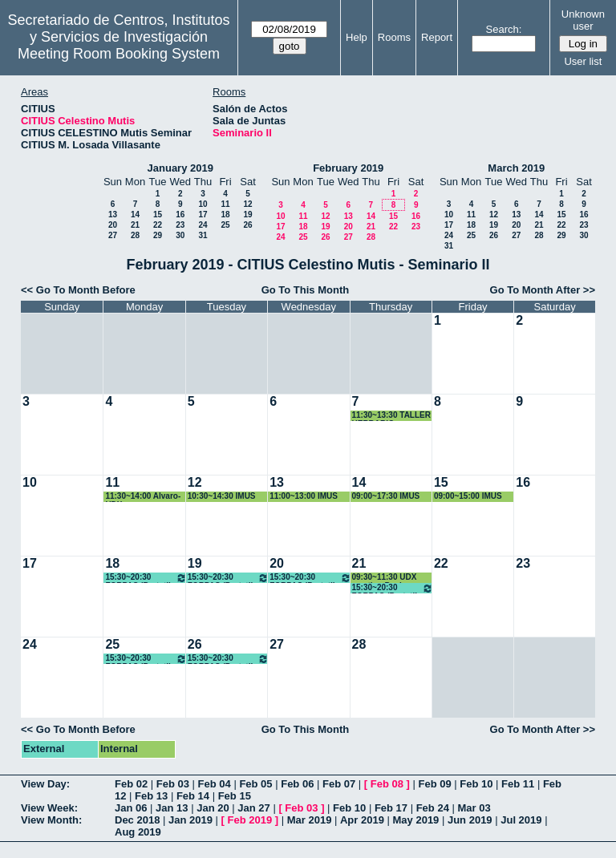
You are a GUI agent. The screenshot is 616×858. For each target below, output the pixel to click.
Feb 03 (173, 784)
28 (135, 235)
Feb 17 (391, 808)
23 (180, 225)
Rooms (394, 37)
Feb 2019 (250, 820)
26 (247, 225)
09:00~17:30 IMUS (386, 496)
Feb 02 (131, 784)
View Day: (45, 784)
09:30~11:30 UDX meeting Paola (385, 578)
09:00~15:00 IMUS (468, 496)
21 (135, 225)
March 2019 (516, 168)
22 (158, 225)
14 (135, 214)
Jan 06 (131, 808)
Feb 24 (433, 808)
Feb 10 (476, 784)
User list (583, 61)
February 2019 (348, 168)
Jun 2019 (470, 820)
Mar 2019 (310, 820)
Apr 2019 (362, 820)
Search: (504, 29)
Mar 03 (474, 808)
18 (225, 214)
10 (203, 204)
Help (357, 37)
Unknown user (583, 20)
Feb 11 (518, 784)
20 (113, 225)
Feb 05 (255, 784)
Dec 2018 (137, 820)
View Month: (51, 820)
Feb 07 (339, 784)
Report (437, 37)
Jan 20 (213, 808)
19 (247, 214)
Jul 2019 (521, 820)
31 (203, 235)
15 (158, 214)
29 (158, 235)
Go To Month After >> (543, 290)
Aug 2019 (138, 832)
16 (180, 214)
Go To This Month (306, 290)
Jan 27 (253, 808)
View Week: (49, 808)
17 (203, 214)
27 (113, 235)
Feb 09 (434, 784)
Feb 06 (297, 784)
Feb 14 (193, 796)
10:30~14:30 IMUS (222, 496)
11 (225, 204)
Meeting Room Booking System (119, 54)
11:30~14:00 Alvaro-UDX (143, 497)
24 (203, 225)
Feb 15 (235, 796)
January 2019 (180, 168)
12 (247, 204)
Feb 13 (151, 796)
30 (180, 235)
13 (113, 214)
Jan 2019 (190, 820)
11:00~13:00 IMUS (304, 496)
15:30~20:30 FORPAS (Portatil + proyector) (146, 578)
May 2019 (416, 820)
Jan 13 (172, 808)
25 (225, 225)
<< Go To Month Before (78, 290)
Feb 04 (215, 784)
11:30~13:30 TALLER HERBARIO (391, 416)
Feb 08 (387, 784)
